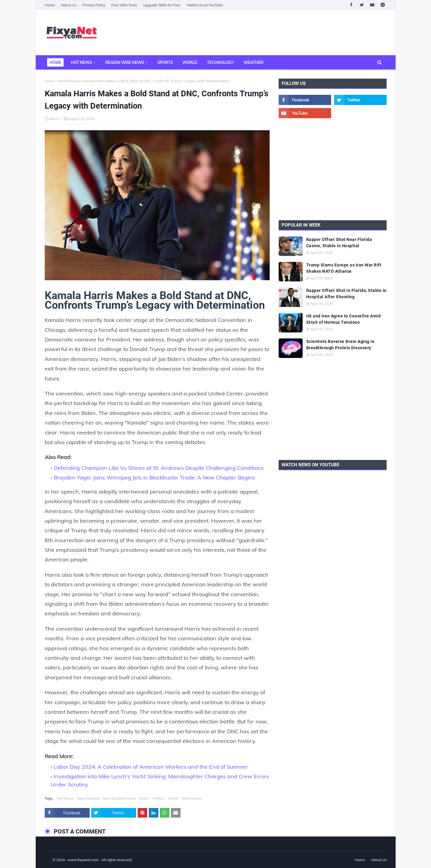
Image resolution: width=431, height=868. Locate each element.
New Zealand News (119, 798)
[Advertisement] (277, 33)
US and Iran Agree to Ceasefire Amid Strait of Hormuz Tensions (344, 319)
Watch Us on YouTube (205, 5)
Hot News (65, 798)
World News (68, 81)
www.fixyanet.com (83, 860)
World (173, 798)
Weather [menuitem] (253, 62)
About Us (69, 5)
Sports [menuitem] (165, 62)
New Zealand (88, 798)
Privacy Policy (94, 5)
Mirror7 (55, 119)
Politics (158, 798)
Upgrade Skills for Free (162, 5)
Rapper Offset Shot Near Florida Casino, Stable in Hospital (339, 243)
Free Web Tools (124, 5)
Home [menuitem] (55, 62)
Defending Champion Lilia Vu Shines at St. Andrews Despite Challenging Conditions (159, 468)
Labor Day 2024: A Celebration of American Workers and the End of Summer (151, 767)
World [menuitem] (190, 62)
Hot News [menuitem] (81, 62)
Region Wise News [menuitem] (125, 62)
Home (50, 5)
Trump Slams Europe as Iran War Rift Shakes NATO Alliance (344, 268)
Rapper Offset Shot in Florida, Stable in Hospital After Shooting (346, 294)
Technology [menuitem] (220, 62)
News (144, 798)
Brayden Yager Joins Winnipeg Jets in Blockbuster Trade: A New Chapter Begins (154, 478)
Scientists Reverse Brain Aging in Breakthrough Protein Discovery (340, 345)
